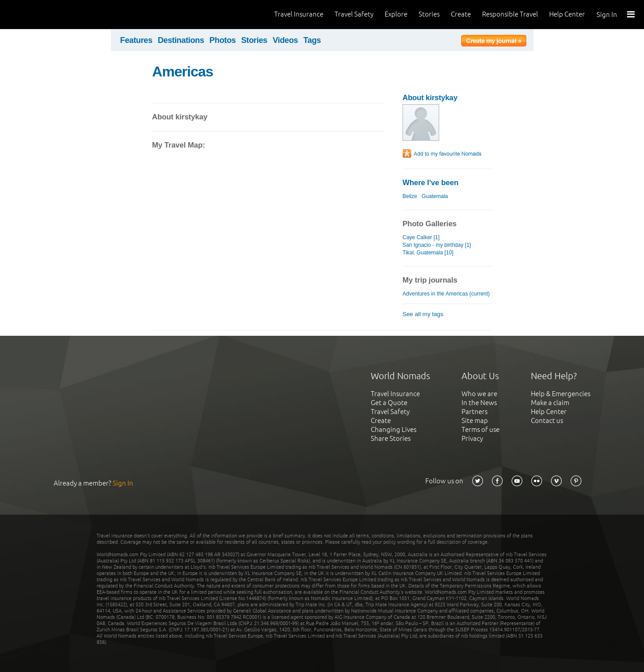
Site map (475, 421)
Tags (312, 40)
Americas (182, 72)
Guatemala (435, 196)
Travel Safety (354, 14)
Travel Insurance (299, 14)
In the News (479, 403)
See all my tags (423, 314)
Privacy (472, 438)
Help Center (567, 14)
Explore (396, 14)
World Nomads (47, 15)
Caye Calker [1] (421, 237)
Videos (286, 40)
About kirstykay (430, 98)
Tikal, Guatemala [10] (428, 253)
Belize (410, 196)
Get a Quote (389, 403)
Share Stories (391, 438)
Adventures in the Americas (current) (446, 294)
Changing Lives (394, 429)
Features (136, 40)
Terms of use (481, 429)
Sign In (607, 15)
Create (461, 14)
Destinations (181, 40)
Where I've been (430, 183)
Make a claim (550, 403)
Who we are (479, 394)
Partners (475, 412)
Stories (429, 14)
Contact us (547, 421)
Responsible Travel (510, 14)
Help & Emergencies (561, 394)
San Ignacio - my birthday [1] (437, 245)
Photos (222, 40)
